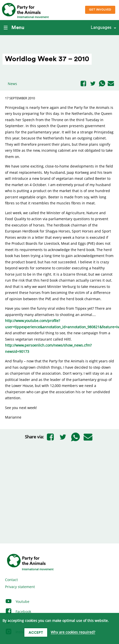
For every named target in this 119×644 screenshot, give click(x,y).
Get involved (100, 10)
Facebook (18, 612)
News (12, 84)
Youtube (17, 601)
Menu (14, 28)
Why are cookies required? (73, 632)
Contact (11, 580)
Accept (36, 633)
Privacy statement (20, 587)
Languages (101, 27)
